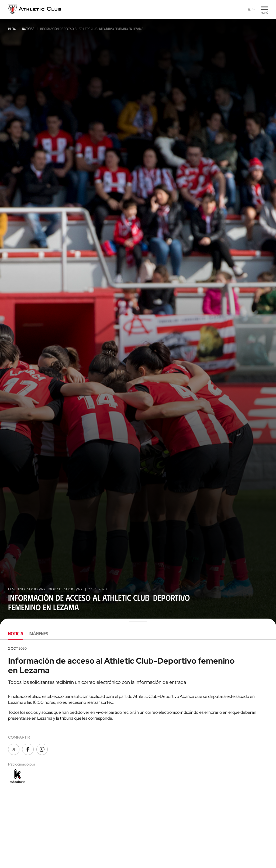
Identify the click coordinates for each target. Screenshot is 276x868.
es (251, 9)
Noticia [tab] (16, 633)
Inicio (12, 29)
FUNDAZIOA (216, 862)
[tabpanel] (138, 715)
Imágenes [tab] (38, 633)
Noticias (28, 29)
